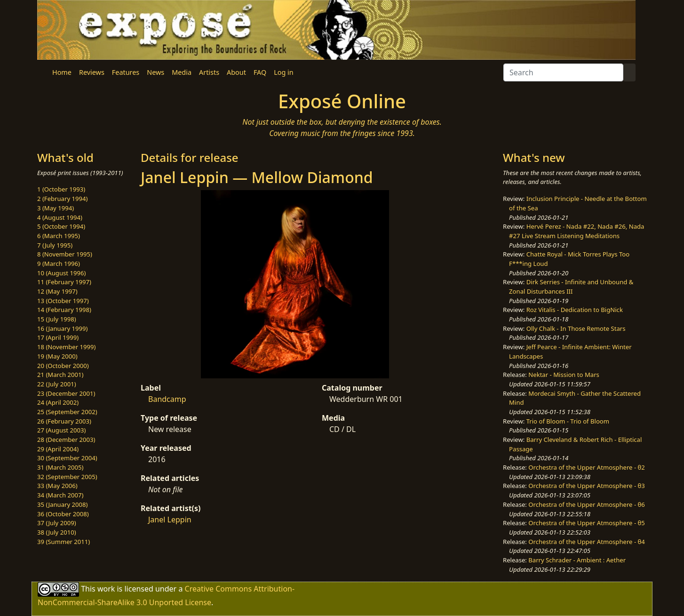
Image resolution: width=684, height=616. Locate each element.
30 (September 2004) (67, 458)
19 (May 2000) (57, 356)
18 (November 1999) (67, 347)
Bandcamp (167, 399)
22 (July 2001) (57, 384)
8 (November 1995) (65, 254)
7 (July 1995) (55, 245)
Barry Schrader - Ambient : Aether (577, 560)
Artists (209, 72)
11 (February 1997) (64, 282)
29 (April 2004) (58, 449)
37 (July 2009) (57, 523)
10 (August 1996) (61, 273)
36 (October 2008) (63, 514)
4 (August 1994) (60, 217)
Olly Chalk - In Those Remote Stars (576, 328)
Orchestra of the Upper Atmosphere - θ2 (587, 467)
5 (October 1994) (61, 226)
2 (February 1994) (62, 199)
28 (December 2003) (66, 440)
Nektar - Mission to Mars (564, 375)
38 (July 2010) (57, 532)
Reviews (92, 72)
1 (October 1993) (61, 189)
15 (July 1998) (57, 319)
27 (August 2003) (61, 430)
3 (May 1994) (56, 208)
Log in (283, 72)
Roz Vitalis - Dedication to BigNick (575, 310)
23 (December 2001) (66, 393)
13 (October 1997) (63, 301)
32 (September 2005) (67, 477)
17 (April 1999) (58, 337)
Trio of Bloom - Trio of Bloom (568, 421)
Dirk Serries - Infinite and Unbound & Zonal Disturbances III (571, 287)
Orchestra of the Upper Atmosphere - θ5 (587, 523)
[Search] (563, 72)
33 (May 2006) (57, 486)
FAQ (260, 72)
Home (62, 72)
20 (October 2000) (63, 366)
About (236, 72)
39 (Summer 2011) (64, 542)
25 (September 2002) (67, 412)
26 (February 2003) (64, 421)
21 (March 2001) (60, 375)
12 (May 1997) (57, 291)
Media (182, 72)
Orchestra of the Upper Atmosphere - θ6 (587, 504)
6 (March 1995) (59, 236)
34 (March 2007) (60, 495)
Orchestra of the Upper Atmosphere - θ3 (587, 486)
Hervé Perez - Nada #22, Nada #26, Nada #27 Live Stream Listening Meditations (577, 231)
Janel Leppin (170, 520)
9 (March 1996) (59, 264)
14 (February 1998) (64, 310)
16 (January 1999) (62, 328)
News (155, 72)
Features (126, 72)
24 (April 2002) (58, 402)
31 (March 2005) (60, 467)
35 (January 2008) (62, 504)
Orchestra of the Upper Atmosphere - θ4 (587, 542)
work (106, 589)
